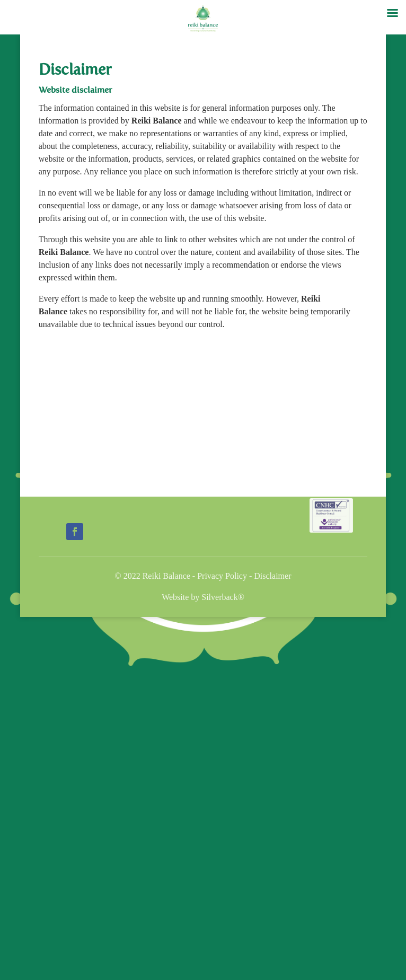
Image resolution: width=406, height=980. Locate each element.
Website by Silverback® (203, 597)
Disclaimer (272, 576)
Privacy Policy (222, 576)
